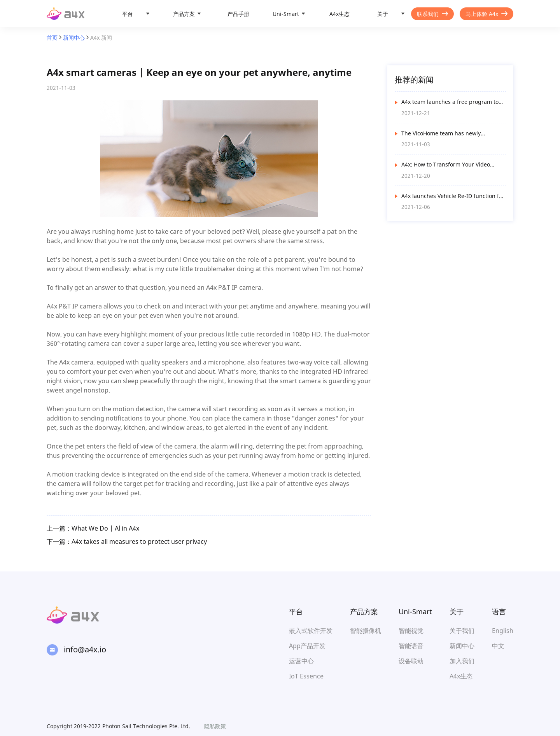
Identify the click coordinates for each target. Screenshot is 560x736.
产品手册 (238, 14)
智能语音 (411, 646)
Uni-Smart (286, 14)
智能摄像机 (366, 631)
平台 (128, 14)
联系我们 (432, 14)
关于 (383, 14)
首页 (52, 38)
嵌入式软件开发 (311, 631)
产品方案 (184, 14)
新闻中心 (74, 38)
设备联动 (411, 661)
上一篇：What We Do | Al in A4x (93, 528)
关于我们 (462, 631)
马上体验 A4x (486, 14)
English (503, 631)
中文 (498, 646)
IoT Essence (306, 676)
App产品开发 (307, 646)
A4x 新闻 (101, 38)
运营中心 (301, 661)
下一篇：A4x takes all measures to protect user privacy (127, 541)
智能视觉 (411, 631)
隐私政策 (215, 726)
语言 (499, 612)
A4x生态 (339, 14)
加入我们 (462, 661)
